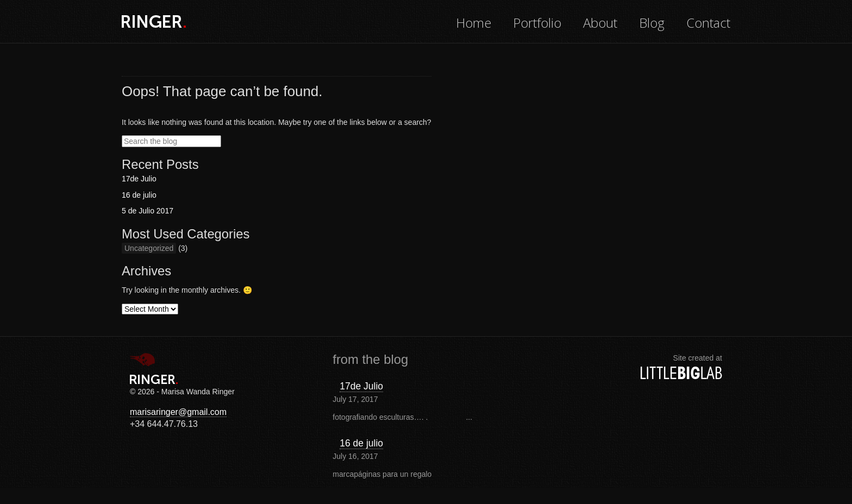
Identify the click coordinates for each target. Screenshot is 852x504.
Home (474, 23)
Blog (652, 23)
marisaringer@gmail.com (178, 412)
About (600, 23)
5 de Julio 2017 (148, 211)
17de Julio (139, 179)
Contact (708, 23)
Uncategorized (149, 248)
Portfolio (537, 23)
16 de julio (139, 195)
